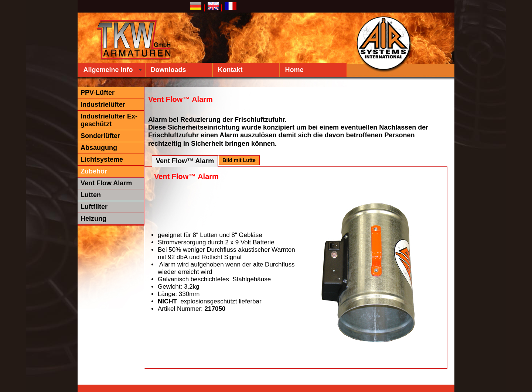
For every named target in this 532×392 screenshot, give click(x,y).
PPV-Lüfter (98, 93)
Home (294, 70)
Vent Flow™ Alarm (185, 161)
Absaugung (99, 148)
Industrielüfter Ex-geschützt (109, 120)
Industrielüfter (103, 104)
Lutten (91, 195)
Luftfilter (94, 207)
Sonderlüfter (100, 136)
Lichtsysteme (102, 159)
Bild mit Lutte (239, 160)
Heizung (93, 219)
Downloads (168, 70)
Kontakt (230, 70)
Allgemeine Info (108, 70)
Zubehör (94, 171)
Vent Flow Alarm (106, 183)
